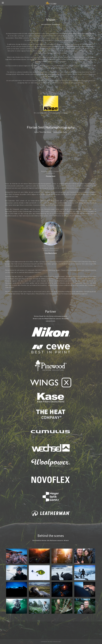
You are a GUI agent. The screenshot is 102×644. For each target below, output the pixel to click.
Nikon (66, 113)
